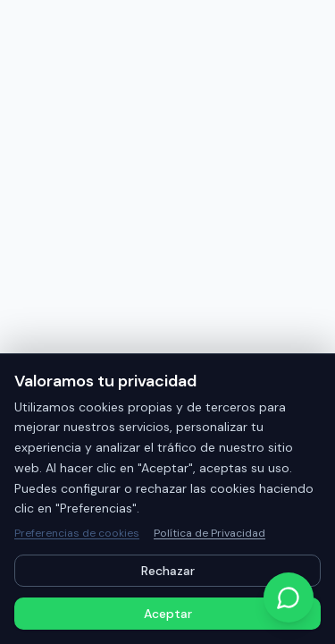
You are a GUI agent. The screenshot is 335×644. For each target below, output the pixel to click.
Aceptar (168, 614)
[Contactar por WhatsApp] (289, 597)
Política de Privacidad (209, 533)
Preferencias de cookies (77, 533)
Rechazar (168, 571)
